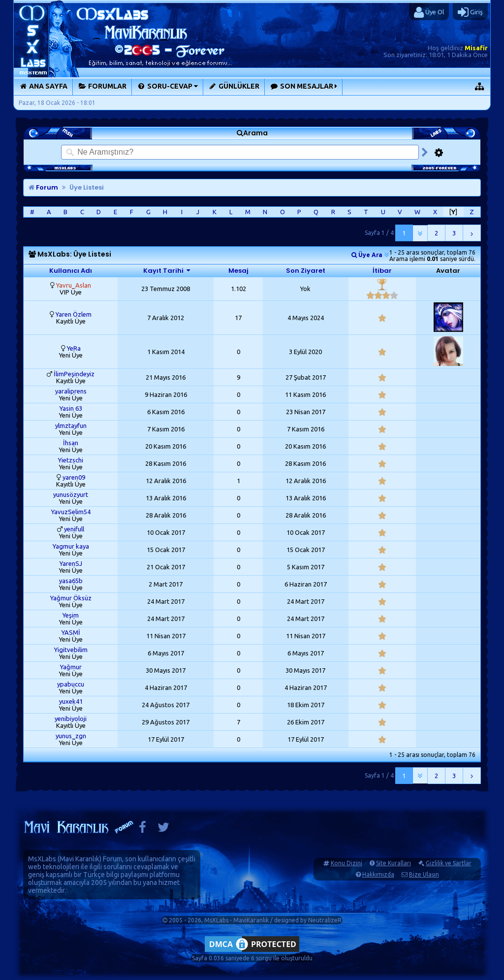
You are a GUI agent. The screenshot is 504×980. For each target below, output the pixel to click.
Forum (43, 187)
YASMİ (71, 632)
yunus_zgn (71, 736)
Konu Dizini (346, 863)
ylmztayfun (71, 425)
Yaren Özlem (74, 314)
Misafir (476, 48)
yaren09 (74, 477)
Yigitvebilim (71, 650)
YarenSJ (71, 563)
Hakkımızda (378, 874)
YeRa (74, 348)
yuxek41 (71, 701)
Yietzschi (71, 460)
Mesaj (238, 271)
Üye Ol (429, 12)
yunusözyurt (71, 494)
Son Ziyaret (306, 271)
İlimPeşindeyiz (74, 374)
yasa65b (71, 581)
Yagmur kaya (71, 546)
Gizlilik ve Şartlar (449, 863)
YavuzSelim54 (71, 512)
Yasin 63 (71, 408)
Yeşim (71, 615)
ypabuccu (71, 684)
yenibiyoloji (71, 719)
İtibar (382, 271)
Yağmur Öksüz (71, 598)
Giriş (470, 12)
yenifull (74, 529)
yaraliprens (71, 391)
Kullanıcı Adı (71, 271)
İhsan (71, 443)
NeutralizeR (325, 920)
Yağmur (71, 667)
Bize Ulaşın (424, 874)
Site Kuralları (394, 863)
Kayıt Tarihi (163, 271)
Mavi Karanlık (79, 859)
